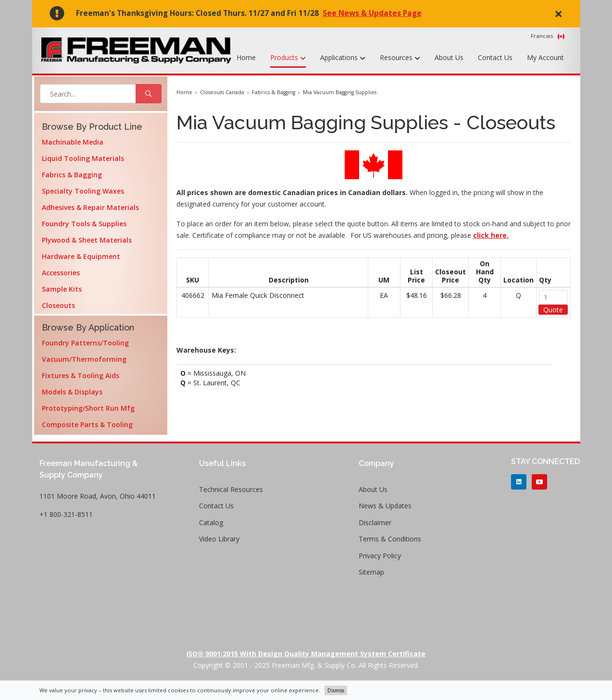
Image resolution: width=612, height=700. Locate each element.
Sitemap (371, 572)
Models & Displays (72, 392)
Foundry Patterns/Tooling (85, 343)
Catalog (211, 522)
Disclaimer (375, 522)
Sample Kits (62, 289)
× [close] (559, 13)
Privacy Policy (380, 556)
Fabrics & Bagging (72, 175)
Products (288, 58)
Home (246, 57)
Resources (400, 58)
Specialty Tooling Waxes (83, 191)
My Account (545, 57)
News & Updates (385, 506)
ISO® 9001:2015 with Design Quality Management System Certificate (306, 654)
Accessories (61, 273)
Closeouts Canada (222, 92)
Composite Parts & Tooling (87, 424)
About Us (449, 57)
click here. (491, 235)
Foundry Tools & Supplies (84, 224)
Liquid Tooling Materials (83, 158)
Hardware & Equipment (81, 256)
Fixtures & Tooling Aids (81, 375)
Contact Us (495, 57)
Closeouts (58, 305)
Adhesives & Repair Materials (90, 207)
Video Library (219, 539)
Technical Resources (231, 489)
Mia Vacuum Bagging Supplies (340, 92)
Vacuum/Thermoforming (84, 359)
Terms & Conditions (390, 539)
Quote (553, 310)
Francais (548, 36)
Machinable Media (73, 142)
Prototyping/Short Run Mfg (88, 408)
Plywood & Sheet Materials (87, 240)
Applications (343, 58)
